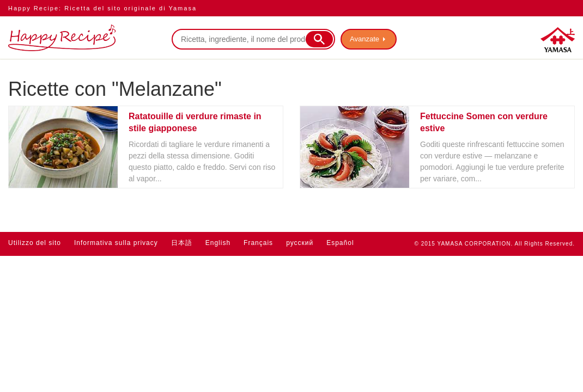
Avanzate (365, 39)
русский (300, 243)
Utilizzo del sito (35, 243)
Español (340, 243)
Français (258, 243)
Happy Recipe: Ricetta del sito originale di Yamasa (102, 8)
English (218, 243)
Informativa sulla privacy (116, 243)
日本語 (182, 243)
